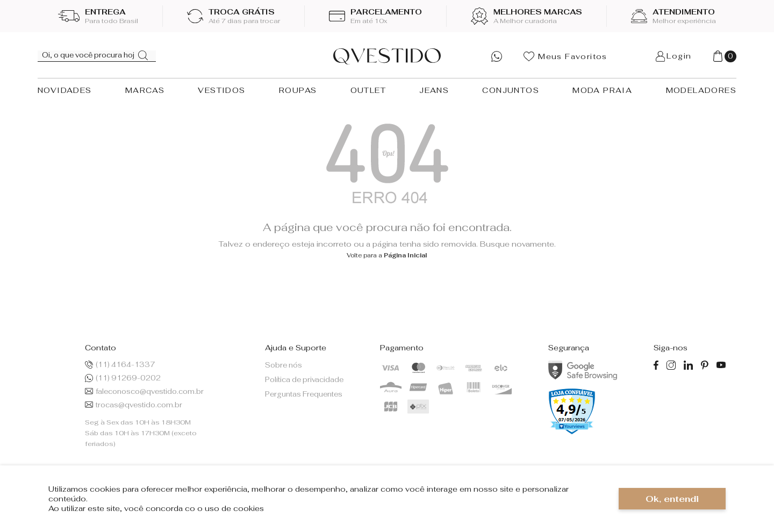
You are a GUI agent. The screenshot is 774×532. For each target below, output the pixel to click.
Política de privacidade (304, 380)
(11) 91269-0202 (123, 378)
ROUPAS (298, 90)
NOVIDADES (65, 90)
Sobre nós (284, 365)
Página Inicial (406, 255)
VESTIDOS (221, 90)
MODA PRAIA (602, 90)
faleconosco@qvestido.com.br (144, 391)
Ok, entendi (672, 499)
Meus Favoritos (565, 56)
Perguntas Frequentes (304, 394)
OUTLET (368, 90)
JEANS (434, 90)
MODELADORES (701, 90)
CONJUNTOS (511, 90)
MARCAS (145, 90)
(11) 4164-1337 (120, 365)
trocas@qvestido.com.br (134, 405)
